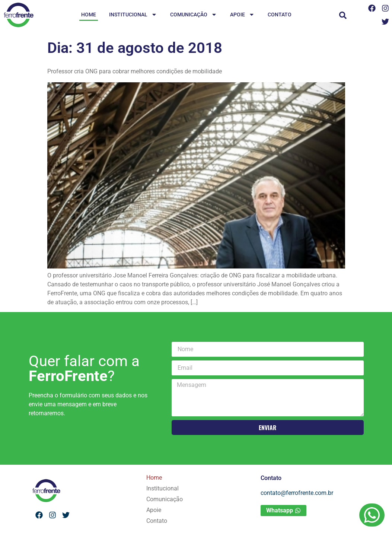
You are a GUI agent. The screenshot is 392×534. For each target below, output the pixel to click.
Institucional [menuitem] (133, 15)
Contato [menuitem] (280, 15)
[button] (343, 15)
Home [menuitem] (89, 15)
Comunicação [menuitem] (194, 15)
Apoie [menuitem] (242, 15)
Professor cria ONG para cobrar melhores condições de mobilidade (135, 71)
